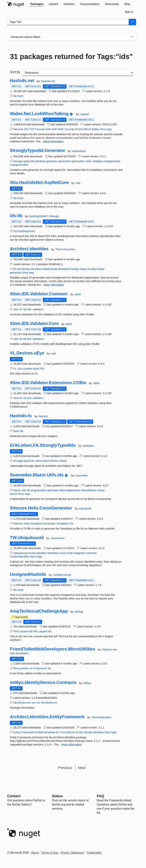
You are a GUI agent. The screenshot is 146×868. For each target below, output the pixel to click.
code (88, 161)
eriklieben (88, 446)
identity (26, 269)
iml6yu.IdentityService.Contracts (43, 682)
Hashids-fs (21, 416)
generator (52, 161)
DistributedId (50, 269)
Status (57, 796)
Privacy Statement (72, 853)
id (32, 490)
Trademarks (94, 853)
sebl (54, 353)
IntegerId (79, 553)
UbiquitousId (21, 553)
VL (15, 368)
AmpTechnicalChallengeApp (39, 611)
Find (16, 631)
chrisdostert (58, 538)
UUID (69, 553)
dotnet (54, 461)
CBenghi (54, 216)
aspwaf (85, 114)
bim (30, 309)
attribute (40, 161)
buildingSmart (27, 231)
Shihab (79, 612)
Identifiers (53, 553)
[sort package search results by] (78, 73)
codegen (97, 161)
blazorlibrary (89, 490)
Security (69, 129)
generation (78, 161)
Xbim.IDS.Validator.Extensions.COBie (48, 383)
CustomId (91, 553)
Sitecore (18, 523)
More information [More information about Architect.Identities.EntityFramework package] (72, 744)
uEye (36, 368)
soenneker (82, 475)
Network (18, 129)
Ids (34, 553)
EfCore (71, 732)
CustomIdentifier (20, 557)
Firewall (40, 129)
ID (15, 269)
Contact (14, 796)
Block (88, 129)
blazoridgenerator (70, 490)
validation (38, 309)
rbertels (43, 416)
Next (82, 768)
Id (30, 553)
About (35, 853)
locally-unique (96, 269)
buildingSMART (39, 216)
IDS (26, 129)
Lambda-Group (62, 575)
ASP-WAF (58, 129)
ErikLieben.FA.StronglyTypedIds (43, 445)
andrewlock (79, 151)
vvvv (20, 368)
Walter (95, 129)
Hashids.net (22, 81)
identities (36, 269)
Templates (62, 523)
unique (83, 269)
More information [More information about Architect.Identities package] (54, 285)
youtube (24, 668)
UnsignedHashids (28, 574)
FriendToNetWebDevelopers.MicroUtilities (53, 649)
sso (34, 703)
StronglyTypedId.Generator (38, 151)
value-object (42, 461)
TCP (32, 129)
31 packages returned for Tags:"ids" (71, 56)
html (16, 668)
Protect (79, 129)
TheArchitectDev (65, 249)
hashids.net (48, 81)
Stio (78, 183)
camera (28, 368)
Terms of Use (50, 853)
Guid (63, 553)
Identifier (42, 553)
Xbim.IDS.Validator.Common (39, 294)
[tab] (37, 4)
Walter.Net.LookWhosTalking (39, 114)
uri (31, 668)
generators (65, 161)
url (35, 668)
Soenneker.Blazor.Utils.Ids (37, 475)
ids (15, 96)
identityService (22, 703)
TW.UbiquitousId (27, 538)
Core (63, 732)
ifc (21, 309)
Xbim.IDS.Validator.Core (34, 324)
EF (58, 732)
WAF (48, 129)
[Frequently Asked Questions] (100, 796)
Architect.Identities (29, 249)
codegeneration (19, 165)
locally (75, 269)
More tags (106, 129)
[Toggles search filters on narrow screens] (132, 37)
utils (24, 490)
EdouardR (85, 508)
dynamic (42, 668)
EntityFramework (45, 732)
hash (21, 96)
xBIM (78, 294)
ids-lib (16, 216)
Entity (17, 732)
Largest (24, 631)
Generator (50, 523)
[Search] (132, 22)
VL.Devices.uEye (27, 353)
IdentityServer (49, 703)
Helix (27, 523)
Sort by (15, 72)
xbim (16, 309)
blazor (17, 490)
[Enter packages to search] (68, 22)
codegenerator (112, 161)
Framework (27, 732)
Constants (37, 523)
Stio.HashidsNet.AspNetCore (39, 183)
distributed (64, 269)
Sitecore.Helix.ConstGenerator (41, 508)
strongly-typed (22, 161)
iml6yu (87, 683)
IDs (33, 161)
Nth (35, 631)
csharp (63, 461)
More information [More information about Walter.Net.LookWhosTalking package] (53, 141)
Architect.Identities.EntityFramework (47, 717)
